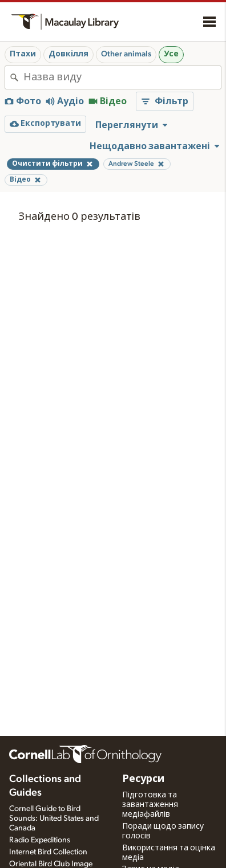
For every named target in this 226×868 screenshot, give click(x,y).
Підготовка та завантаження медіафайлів (150, 805)
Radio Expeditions (40, 840)
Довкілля (68, 54)
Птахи (23, 54)
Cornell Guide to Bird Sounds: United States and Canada (54, 818)
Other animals (126, 54)
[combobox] (122, 77)
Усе (171, 54)
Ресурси (143, 779)
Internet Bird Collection (48, 852)
